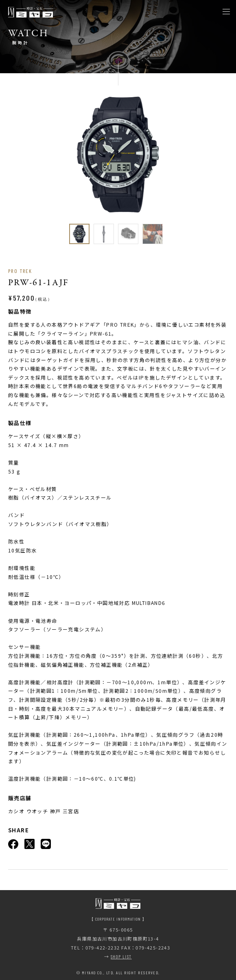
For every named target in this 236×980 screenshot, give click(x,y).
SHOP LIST (121, 957)
